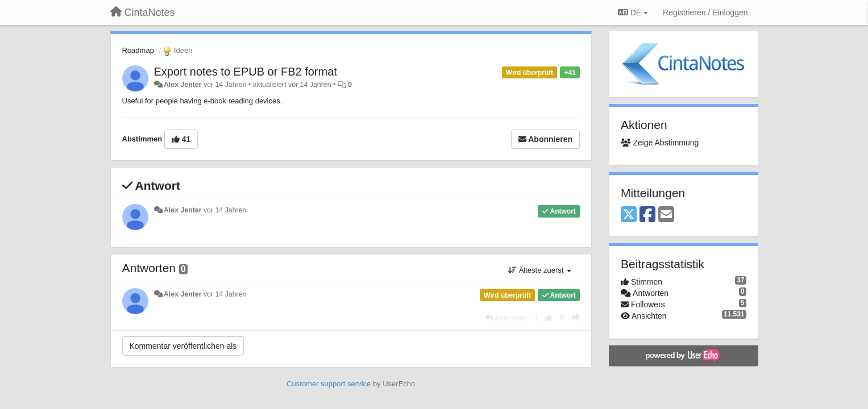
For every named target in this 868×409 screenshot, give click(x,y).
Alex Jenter (183, 85)
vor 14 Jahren (225, 210)
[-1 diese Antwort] (576, 318)
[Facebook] (647, 215)
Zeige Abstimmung (660, 143)
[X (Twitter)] (629, 215)
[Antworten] (506, 318)
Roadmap (138, 50)
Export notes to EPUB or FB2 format (246, 72)
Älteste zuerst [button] (540, 270)
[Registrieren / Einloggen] (705, 12)
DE (633, 12)
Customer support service (329, 384)
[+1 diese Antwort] (548, 318)
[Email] (666, 215)
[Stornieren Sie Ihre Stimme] (562, 318)
